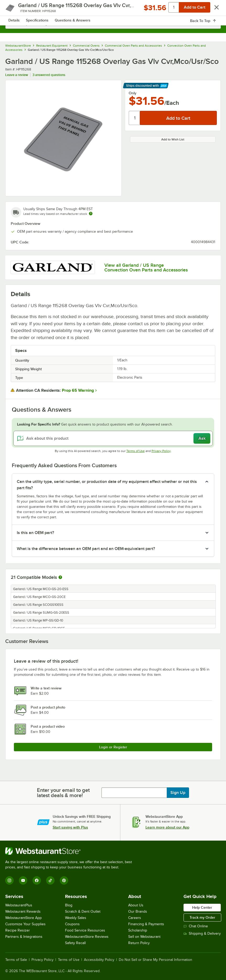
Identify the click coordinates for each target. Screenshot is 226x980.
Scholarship (138, 930)
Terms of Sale (16, 960)
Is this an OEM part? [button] (35, 533)
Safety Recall (75, 943)
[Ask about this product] (113, 438)
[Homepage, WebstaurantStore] (113, 9)
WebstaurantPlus (19, 905)
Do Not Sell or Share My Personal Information (155, 960)
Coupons (72, 924)
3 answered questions (49, 75)
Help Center (202, 907)
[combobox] (113, 24)
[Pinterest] (64, 880)
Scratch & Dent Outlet (83, 911)
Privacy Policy (161, 451)
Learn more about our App (167, 827)
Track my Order (202, 917)
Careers (135, 918)
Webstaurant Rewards (23, 911)
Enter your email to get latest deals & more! (63, 793)
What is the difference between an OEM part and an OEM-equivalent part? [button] (86, 549)
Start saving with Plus (70, 827)
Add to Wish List (173, 139)
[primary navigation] (16, 9)
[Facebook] (37, 880)
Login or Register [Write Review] (113, 747)
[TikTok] (50, 880)
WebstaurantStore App (23, 918)
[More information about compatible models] (60, 578)
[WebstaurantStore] (71, 851)
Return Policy (139, 943)
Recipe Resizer (18, 930)
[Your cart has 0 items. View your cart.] (213, 9)
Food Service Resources (85, 930)
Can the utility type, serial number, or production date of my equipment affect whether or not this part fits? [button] (107, 485)
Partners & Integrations (24, 937)
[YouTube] (23, 880)
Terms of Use (136, 451)
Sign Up (178, 793)
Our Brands (138, 911)
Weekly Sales (76, 918)
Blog (69, 905)
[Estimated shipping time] (91, 214)
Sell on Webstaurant (144, 937)
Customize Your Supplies (25, 924)
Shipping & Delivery (202, 933)
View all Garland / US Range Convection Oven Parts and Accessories (146, 268)
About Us (136, 905)
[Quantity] (135, 118)
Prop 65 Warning (78, 390)
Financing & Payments (146, 924)
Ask (202, 438)
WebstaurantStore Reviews (87, 937)
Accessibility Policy (99, 960)
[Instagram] (9, 880)
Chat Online (196, 926)
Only (133, 93)
